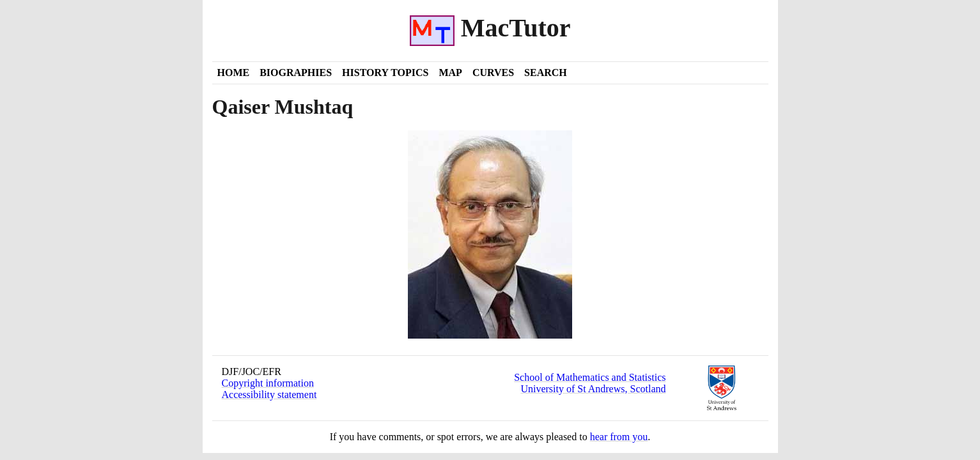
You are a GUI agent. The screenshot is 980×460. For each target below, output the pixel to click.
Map (450, 73)
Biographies (296, 73)
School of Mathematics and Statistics (590, 377)
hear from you (619, 437)
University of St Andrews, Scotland (593, 389)
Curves (493, 73)
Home (234, 73)
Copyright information (268, 383)
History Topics (385, 73)
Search (546, 73)
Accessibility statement (269, 395)
